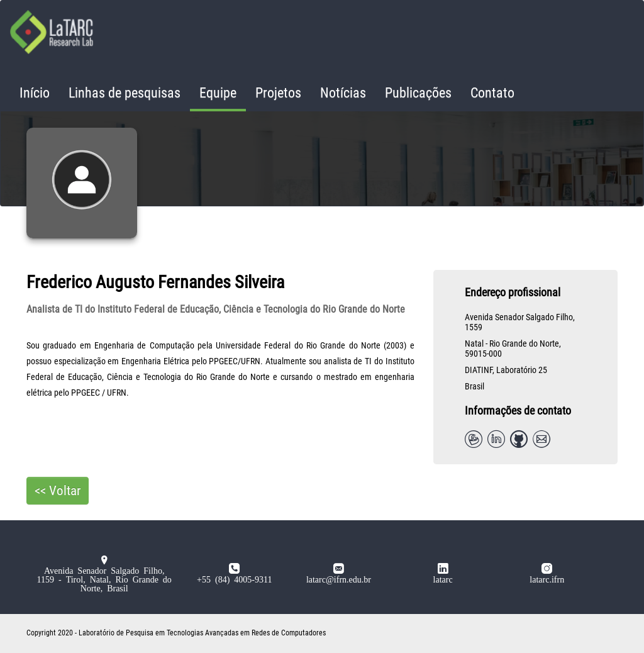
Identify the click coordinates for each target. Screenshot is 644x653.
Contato (492, 93)
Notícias (343, 93)
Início (35, 93)
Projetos (278, 93)
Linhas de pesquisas (125, 93)
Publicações (418, 93)
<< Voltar (58, 491)
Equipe (218, 93)
